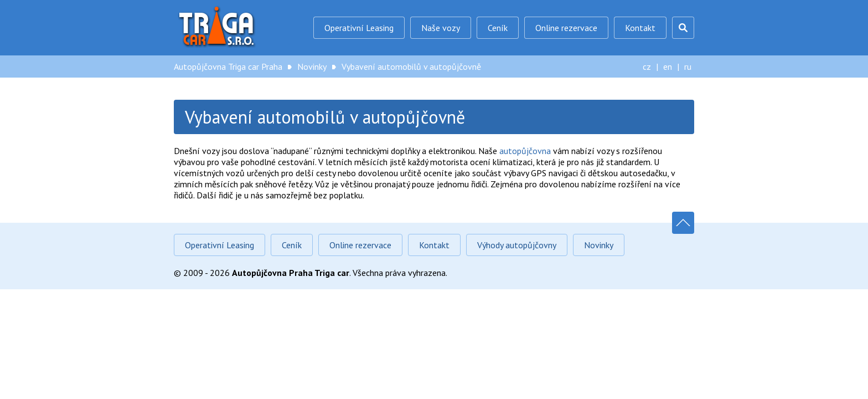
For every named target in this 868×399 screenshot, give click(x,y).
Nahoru (683, 223)
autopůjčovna (525, 151)
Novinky (312, 66)
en (668, 66)
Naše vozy (441, 28)
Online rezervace (566, 28)
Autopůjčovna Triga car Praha (218, 28)
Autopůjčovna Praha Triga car (291, 273)
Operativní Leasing (359, 28)
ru (688, 66)
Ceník (498, 28)
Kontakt (640, 28)
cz (647, 66)
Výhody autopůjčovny (517, 245)
